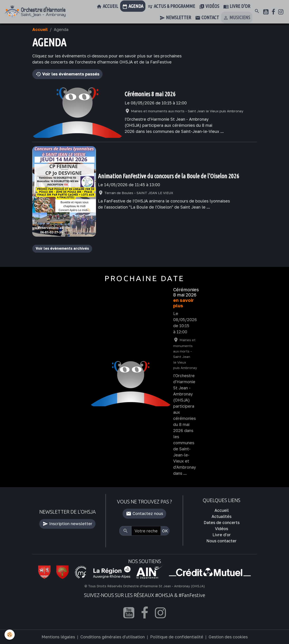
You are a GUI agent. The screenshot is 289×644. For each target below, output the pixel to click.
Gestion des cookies (228, 637)
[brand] (35, 12)
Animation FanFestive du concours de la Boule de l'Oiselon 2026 (169, 176)
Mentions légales (58, 637)
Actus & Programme (171, 7)
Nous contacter (221, 541)
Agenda (133, 7)
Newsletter (175, 18)
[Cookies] (10, 635)
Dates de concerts (222, 522)
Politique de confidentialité (177, 637)
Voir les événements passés (68, 74)
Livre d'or (237, 7)
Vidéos (209, 7)
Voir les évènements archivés (62, 248)
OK (165, 531)
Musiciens (237, 18)
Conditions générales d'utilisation (113, 637)
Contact (207, 18)
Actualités (221, 516)
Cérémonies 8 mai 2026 (150, 94)
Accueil (107, 7)
